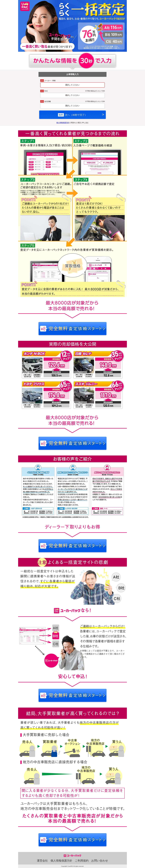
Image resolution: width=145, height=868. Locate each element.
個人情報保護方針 (63, 123)
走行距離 (48, 101)
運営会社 (42, 861)
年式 (46, 91)
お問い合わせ (100, 861)
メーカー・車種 (50, 81)
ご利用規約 (82, 861)
